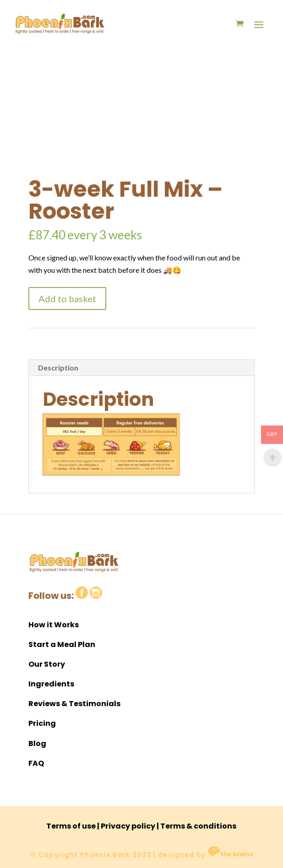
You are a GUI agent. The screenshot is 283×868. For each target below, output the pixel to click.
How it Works (54, 625)
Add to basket (67, 299)
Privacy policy (128, 826)
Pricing (42, 723)
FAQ (36, 763)
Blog (37, 744)
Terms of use (71, 826)
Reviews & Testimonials (74, 704)
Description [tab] (58, 368)
